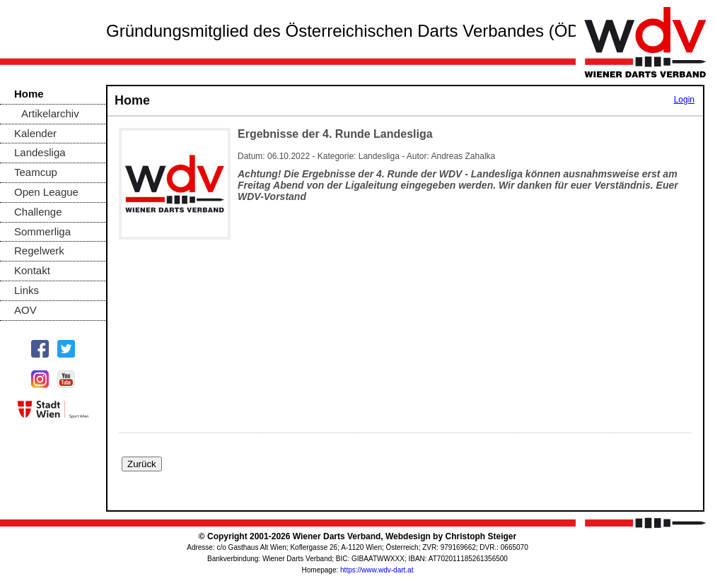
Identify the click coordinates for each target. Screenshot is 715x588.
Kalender (35, 133)
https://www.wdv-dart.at (377, 570)
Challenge (38, 212)
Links (27, 290)
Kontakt (32, 270)
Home (29, 94)
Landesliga (40, 152)
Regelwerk (39, 251)
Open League (46, 192)
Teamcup (36, 172)
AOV (25, 310)
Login (684, 100)
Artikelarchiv (50, 113)
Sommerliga (42, 231)
